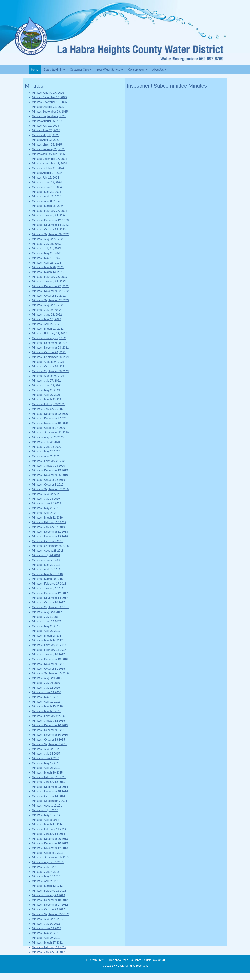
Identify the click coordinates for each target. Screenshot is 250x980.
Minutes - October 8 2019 (48, 485)
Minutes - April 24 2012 (46, 938)
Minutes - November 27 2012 (50, 905)
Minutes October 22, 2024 (48, 168)
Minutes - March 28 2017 (47, 636)
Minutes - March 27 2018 (47, 574)
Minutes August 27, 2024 (47, 173)
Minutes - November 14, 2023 (50, 225)
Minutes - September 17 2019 (50, 489)
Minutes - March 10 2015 (47, 773)
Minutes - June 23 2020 (47, 447)
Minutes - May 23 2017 (46, 626)
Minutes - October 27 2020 (48, 428)
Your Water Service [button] (110, 70)
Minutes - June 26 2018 (47, 560)
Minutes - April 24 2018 (46, 570)
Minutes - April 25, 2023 (47, 263)
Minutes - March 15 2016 (47, 706)
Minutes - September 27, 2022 (51, 300)
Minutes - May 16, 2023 (47, 258)
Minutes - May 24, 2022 (47, 319)
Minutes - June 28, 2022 (47, 315)
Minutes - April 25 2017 (46, 631)
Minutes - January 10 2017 (48, 654)
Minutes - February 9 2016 (48, 716)
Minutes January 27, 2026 (48, 93)
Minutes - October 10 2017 (48, 603)
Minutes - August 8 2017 (47, 612)
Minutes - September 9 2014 (50, 801)
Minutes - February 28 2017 (49, 645)
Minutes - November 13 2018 (50, 537)
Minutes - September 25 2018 (50, 546)
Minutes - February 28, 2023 (49, 277)
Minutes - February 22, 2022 (49, 334)
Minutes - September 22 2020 (50, 433)
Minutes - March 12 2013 (47, 886)
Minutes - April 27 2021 (46, 395)
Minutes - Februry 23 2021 (48, 404)
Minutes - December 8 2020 (49, 418)
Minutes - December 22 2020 (50, 414)
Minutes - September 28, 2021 (51, 357)
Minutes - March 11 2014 (47, 824)
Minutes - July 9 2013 (45, 867)
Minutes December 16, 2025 (49, 97)
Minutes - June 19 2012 (47, 928)
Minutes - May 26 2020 (46, 451)
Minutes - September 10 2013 (50, 857)
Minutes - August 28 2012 (48, 919)
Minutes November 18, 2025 (49, 102)
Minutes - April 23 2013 (46, 881)
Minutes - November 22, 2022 (50, 291)
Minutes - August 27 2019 (48, 494)
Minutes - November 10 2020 (50, 423)
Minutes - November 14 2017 (50, 598)
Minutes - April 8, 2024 (46, 201)
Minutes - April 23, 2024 (47, 197)
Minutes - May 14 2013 (46, 876)
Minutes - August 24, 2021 (48, 362)
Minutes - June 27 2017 (47, 621)
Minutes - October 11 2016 (48, 669)
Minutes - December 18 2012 (50, 900)
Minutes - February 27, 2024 (49, 211)
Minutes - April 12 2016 (46, 702)
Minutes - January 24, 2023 (49, 281)
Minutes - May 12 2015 (46, 763)
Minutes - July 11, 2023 (46, 248)
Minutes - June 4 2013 (46, 872)
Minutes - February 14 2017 (49, 650)
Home (36, 69)
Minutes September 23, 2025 (50, 112)
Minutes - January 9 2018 (48, 588)
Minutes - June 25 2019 (47, 503)
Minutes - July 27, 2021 (46, 381)
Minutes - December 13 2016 (50, 659)
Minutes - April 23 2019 (46, 513)
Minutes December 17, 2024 (49, 159)
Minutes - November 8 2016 (49, 664)
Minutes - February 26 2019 (49, 522)
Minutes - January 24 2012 (48, 952)
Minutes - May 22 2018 (46, 565)
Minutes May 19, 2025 (46, 135)
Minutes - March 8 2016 (47, 711)
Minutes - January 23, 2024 (49, 215)
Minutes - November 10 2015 (50, 735)
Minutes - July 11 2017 (46, 617)
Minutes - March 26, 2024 (48, 206)
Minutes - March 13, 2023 (48, 272)
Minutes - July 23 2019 (46, 499)
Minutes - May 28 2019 (46, 508)
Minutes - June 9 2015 (46, 758)
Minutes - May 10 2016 (46, 697)
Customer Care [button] (81, 70)
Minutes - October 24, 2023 (49, 230)
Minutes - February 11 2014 (49, 829)
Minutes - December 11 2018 (50, 532)
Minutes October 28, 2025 (48, 107)
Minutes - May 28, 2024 (47, 192)
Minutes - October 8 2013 (48, 853)
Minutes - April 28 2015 (46, 768)
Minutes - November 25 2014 (50, 791)
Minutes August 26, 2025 (47, 121)
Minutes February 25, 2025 (49, 149)
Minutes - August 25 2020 (48, 437)
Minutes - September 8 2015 (50, 744)
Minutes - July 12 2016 (46, 688)
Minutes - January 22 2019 (48, 527)
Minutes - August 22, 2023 (48, 239)
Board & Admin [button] (54, 70)
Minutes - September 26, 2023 (51, 234)
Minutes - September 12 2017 (50, 607)
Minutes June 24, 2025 (46, 130)
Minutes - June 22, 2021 (47, 385)
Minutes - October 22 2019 (48, 480)
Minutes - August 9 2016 (47, 678)
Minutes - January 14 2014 (48, 834)
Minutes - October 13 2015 (48, 740)
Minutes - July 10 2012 (46, 924)
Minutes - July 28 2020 (46, 442)
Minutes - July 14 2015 (46, 754)
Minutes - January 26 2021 (48, 409)
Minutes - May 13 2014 (46, 815)
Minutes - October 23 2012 (48, 909)
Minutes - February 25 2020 (49, 461)
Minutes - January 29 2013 (48, 895)
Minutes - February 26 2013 (49, 891)
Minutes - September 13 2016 (50, 673)
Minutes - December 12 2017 (50, 593)
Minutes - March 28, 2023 (48, 267)
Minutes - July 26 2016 (46, 683)
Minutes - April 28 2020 (46, 456)
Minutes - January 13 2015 (48, 782)
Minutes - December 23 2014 (50, 787)
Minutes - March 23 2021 (47, 400)
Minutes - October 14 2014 (48, 796)
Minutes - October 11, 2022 (49, 296)
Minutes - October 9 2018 (48, 541)
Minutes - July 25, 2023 (46, 244)
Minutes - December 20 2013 (50, 839)
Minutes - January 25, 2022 (49, 338)
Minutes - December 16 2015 (50, 725)
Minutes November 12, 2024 (49, 164)
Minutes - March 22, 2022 (48, 329)
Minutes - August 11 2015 (48, 749)
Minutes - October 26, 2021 (49, 352)
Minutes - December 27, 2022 (50, 286)
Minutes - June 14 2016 (47, 692)
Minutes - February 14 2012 (49, 947)
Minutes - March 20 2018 (47, 579)
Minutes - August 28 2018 (48, 551)
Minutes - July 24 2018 (46, 555)
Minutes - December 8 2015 (49, 730)
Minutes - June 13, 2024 (47, 187)
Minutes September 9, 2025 (49, 116)
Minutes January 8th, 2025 (48, 154)
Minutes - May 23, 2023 (47, 253)
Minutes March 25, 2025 (47, 145)
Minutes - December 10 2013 (50, 843)
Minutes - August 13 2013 (48, 862)
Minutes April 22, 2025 (46, 140)
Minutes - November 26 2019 (50, 475)
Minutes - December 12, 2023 (50, 220)
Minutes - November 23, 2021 (50, 348)
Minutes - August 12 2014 (48, 806)
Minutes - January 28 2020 (48, 466)
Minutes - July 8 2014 (45, 810)
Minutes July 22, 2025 (46, 126)
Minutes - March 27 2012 (47, 943)
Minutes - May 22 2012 (46, 933)
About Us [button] (159, 70)
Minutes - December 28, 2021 (50, 343)
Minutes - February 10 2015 (49, 777)
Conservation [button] (138, 70)
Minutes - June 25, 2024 (47, 182)
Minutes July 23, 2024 (46, 178)
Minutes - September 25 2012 (50, 914)
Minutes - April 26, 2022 (47, 324)
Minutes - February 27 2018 (49, 584)
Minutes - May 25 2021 (46, 390)
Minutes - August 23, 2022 (48, 305)
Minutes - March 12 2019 (47, 518)
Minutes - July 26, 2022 (46, 310)
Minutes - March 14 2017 (47, 640)
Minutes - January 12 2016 (48, 721)
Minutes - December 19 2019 (50, 470)
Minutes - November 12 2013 (50, 848)
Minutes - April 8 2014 (45, 820)
